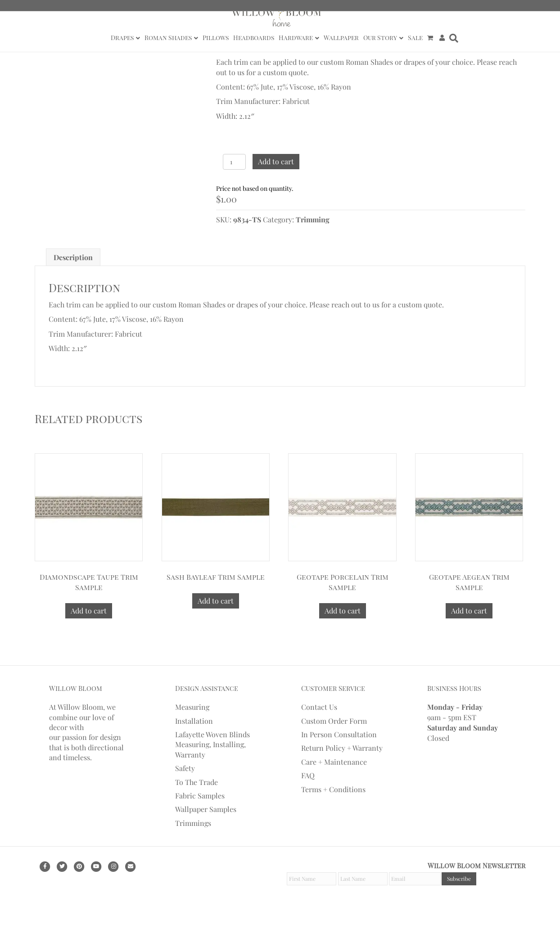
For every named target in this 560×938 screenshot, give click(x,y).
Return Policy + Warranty (342, 779)
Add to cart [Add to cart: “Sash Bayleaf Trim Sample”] (216, 632)
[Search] (453, 38)
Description (73, 288)
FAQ (308, 806)
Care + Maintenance (334, 793)
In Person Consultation (339, 765)
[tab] (73, 288)
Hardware (296, 38)
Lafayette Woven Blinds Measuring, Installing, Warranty (212, 776)
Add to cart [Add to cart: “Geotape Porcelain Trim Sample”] (343, 642)
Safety (185, 799)
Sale (415, 38)
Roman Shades (168, 38)
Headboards (254, 38)
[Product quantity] (234, 162)
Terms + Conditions (333, 820)
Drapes (122, 38)
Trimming (313, 219)
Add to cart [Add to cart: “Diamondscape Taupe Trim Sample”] (89, 642)
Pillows (216, 38)
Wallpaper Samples (206, 840)
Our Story (380, 38)
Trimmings (193, 854)
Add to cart (276, 161)
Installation (194, 752)
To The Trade (196, 813)
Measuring (192, 738)
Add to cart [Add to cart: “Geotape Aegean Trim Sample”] (469, 642)
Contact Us (319, 738)
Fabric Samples (200, 827)
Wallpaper (341, 38)
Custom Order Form (334, 752)
